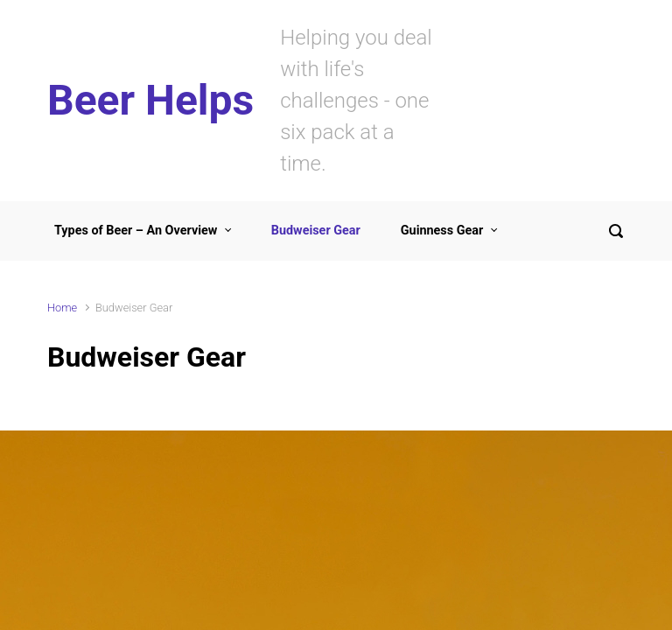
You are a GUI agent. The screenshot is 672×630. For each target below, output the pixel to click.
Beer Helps (150, 100)
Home (62, 308)
